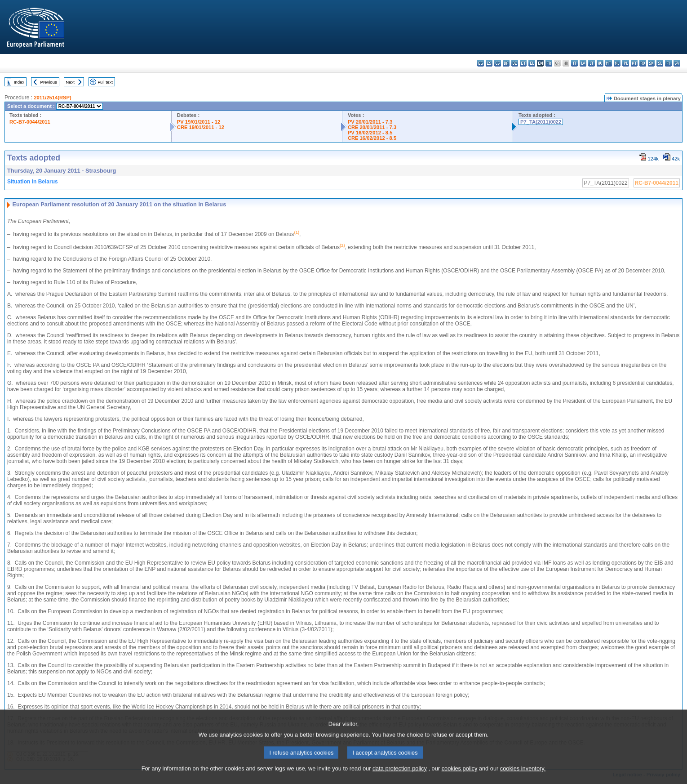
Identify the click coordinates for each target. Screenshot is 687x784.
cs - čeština (498, 63)
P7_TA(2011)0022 (541, 122)
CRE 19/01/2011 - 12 (201, 127)
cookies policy (460, 777)
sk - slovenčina (651, 63)
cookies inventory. (523, 777)
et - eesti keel (523, 63)
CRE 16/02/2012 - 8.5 (372, 138)
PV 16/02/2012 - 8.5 (370, 133)
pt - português (634, 63)
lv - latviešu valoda (583, 63)
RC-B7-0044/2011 (30, 122)
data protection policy (400, 777)
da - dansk (506, 63)
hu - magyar (600, 63)
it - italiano (574, 63)
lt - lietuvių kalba (592, 63)
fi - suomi (668, 63)
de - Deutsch (515, 63)
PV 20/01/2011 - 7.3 (370, 122)
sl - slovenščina (660, 63)
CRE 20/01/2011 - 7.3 (372, 127)
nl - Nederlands (617, 63)
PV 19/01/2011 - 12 (199, 122)
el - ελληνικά (532, 63)
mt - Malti (609, 63)
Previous (49, 82)
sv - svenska (677, 63)
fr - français (549, 63)
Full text (105, 82)
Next (70, 82)
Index (19, 82)
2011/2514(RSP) (52, 98)
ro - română (643, 63)
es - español (489, 63)
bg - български (481, 63)
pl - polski (626, 63)
